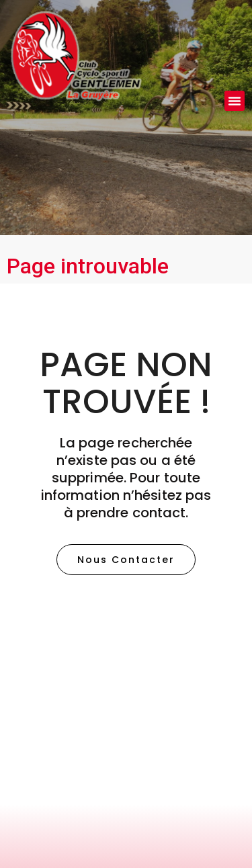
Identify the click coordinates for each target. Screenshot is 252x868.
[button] (235, 101)
